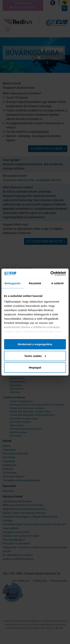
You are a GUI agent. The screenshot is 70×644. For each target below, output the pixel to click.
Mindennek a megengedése (35, 344)
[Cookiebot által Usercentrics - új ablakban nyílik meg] (50, 273)
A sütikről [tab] (57, 283)
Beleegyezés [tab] (13, 283)
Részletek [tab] (35, 283)
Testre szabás (35, 356)
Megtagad (35, 367)
